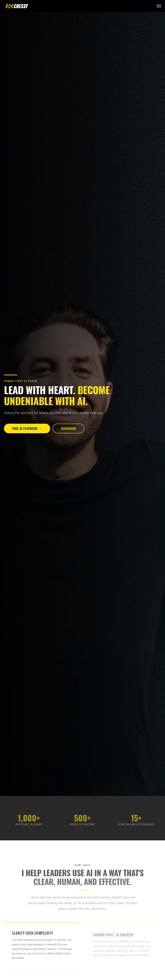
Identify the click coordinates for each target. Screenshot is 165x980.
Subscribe (69, 428)
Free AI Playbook (27, 428)
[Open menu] (159, 6)
